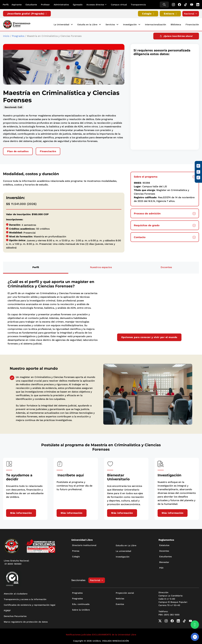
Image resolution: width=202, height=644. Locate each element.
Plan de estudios (18, 151)
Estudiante (32, 5)
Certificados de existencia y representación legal (30, 604)
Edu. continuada (81, 603)
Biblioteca (176, 24)
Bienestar (164, 561)
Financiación (192, 24)
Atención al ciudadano (16, 593)
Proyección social (125, 592)
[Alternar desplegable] (107, 5)
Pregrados (77, 592)
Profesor (46, 5)
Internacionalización (156, 24)
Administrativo (62, 5)
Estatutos (164, 545)
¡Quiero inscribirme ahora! (176, 35)
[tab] (36, 267)
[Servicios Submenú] (117, 24)
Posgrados (18, 35)
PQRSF (7, 610)
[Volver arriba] (195, 637)
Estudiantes (165, 556)
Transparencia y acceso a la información (25, 599)
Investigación (130, 24)
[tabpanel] (101, 312)
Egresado (78, 5)
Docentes (164, 550)
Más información (21, 512)
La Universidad (61, 24)
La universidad (123, 550)
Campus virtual (119, 5)
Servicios (110, 24)
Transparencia (139, 5)
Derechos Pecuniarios (15, 615)
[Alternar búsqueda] (164, 5)
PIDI (161, 567)
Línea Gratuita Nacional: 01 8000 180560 (17, 561)
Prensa (76, 550)
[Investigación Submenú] (139, 24)
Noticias (120, 598)
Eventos (120, 603)
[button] (165, 176)
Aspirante (17, 5)
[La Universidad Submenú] (72, 24)
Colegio (148, 14)
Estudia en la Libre (87, 24)
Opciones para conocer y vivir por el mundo (149, 337)
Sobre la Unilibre (81, 609)
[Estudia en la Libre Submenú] (100, 24)
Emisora (170, 14)
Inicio (6, 35)
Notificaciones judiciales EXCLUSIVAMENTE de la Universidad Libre (101, 634)
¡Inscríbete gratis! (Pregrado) (27, 14)
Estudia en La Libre (126, 545)
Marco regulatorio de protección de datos (26, 621)
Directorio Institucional (84, 545)
